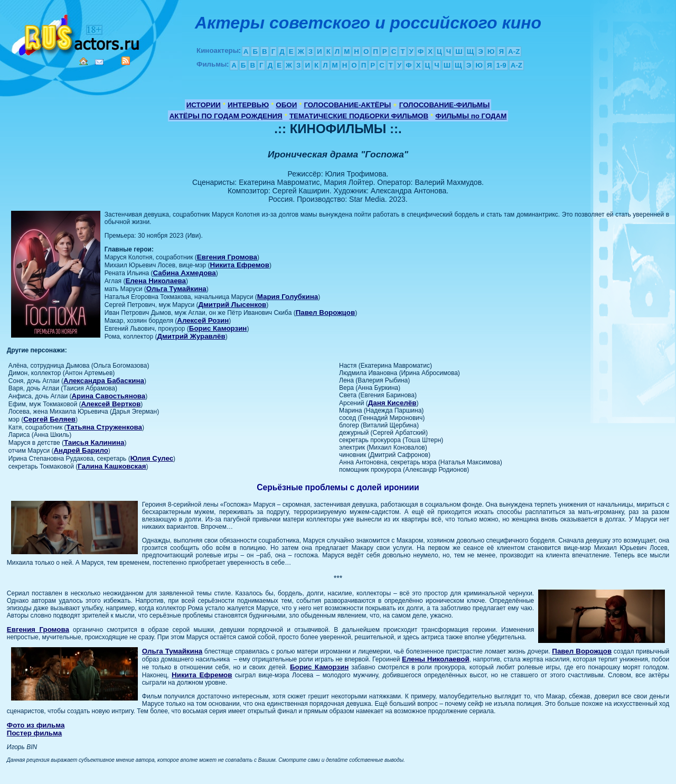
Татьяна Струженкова (104, 427)
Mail (99, 62)
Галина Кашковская (112, 466)
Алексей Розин (203, 320)
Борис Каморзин (218, 328)
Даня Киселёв (392, 403)
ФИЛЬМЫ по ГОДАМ (471, 116)
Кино (77, 33)
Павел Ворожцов (325, 312)
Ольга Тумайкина (176, 289)
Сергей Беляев (49, 419)
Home (83, 61)
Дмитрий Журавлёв (191, 336)
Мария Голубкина (288, 297)
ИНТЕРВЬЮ (248, 105)
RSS (126, 61)
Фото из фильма (36, 725)
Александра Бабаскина (104, 381)
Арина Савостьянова (108, 396)
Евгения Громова (227, 257)
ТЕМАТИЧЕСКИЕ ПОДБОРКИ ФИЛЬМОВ (359, 116)
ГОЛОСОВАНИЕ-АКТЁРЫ (347, 105)
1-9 (501, 65)
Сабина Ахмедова (185, 273)
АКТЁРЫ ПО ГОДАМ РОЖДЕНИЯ (226, 116)
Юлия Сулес (152, 458)
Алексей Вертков (111, 404)
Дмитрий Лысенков (233, 305)
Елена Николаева (156, 281)
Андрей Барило (81, 450)
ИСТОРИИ (204, 105)
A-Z (514, 52)
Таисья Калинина (94, 442)
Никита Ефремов (240, 265)
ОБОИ (286, 105)
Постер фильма (34, 733)
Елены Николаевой (436, 659)
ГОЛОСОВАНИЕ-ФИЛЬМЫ (445, 105)
